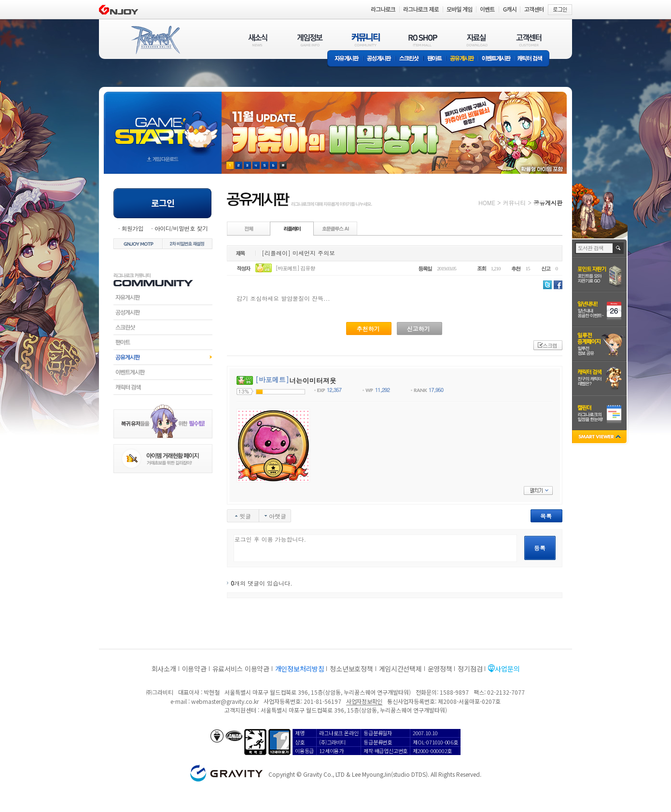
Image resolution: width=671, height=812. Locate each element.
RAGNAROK (155, 40)
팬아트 (435, 59)
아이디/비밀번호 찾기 (181, 228)
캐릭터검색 (163, 387)
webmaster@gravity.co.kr (225, 701)
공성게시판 (379, 59)
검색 (619, 248)
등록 (540, 548)
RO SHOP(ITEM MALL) (423, 40)
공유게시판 (462, 59)
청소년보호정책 (351, 669)
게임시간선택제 (400, 669)
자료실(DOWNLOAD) (476, 40)
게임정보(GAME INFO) (310, 40)
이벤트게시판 (496, 59)
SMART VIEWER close (600, 438)
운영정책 (440, 669)
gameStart (163, 124)
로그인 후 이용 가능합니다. (375, 548)
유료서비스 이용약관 (241, 669)
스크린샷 (410, 59)
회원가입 (132, 228)
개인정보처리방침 (300, 669)
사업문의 (507, 669)
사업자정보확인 (364, 701)
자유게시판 (345, 59)
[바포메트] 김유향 (295, 268)
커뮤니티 (514, 203)
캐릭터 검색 (533, 59)
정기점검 (470, 669)
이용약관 (194, 669)
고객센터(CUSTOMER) (529, 40)
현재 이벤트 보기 (283, 165)
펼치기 (538, 490)
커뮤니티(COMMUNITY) (366, 40)
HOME (487, 203)
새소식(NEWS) (258, 40)
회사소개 (164, 669)
